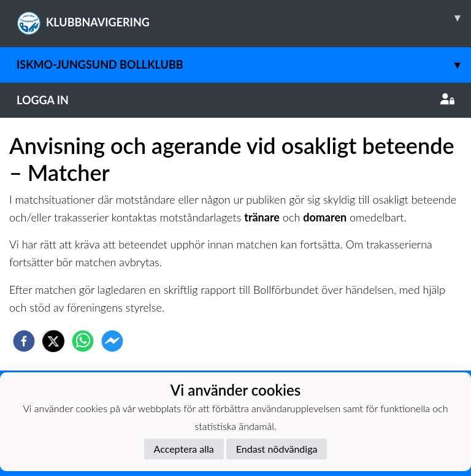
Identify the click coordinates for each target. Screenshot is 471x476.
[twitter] (53, 341)
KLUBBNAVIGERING (244, 18)
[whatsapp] (83, 341)
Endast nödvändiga (277, 449)
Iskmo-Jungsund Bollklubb (244, 65)
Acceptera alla (184, 449)
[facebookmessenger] (112, 341)
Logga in (235, 100)
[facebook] (24, 341)
